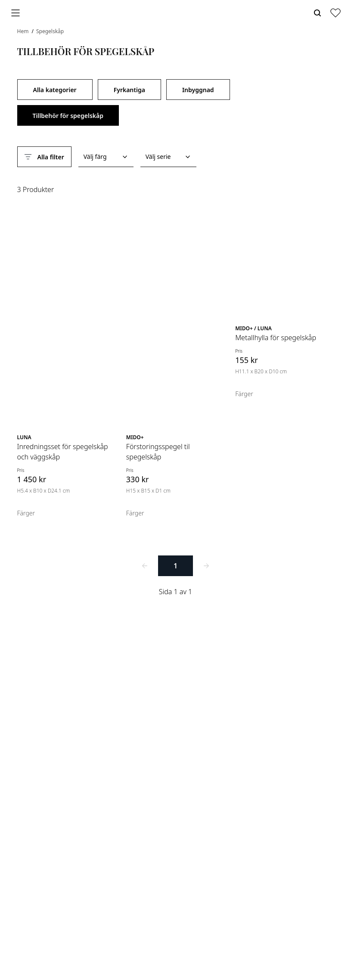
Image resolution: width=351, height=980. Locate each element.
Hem (24, 31)
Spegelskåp (50, 31)
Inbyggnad (198, 90)
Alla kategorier (55, 90)
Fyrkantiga (129, 90)
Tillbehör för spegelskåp (68, 116)
